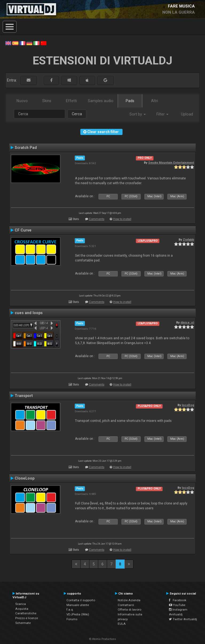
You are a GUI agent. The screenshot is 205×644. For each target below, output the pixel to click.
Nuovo (22, 101)
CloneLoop (25, 478)
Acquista (22, 609)
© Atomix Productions (103, 639)
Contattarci (126, 605)
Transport (24, 396)
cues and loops (29, 313)
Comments (97, 219)
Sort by (138, 114)
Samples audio (101, 101)
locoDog (188, 405)
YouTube (177, 605)
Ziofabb (188, 240)
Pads (130, 101)
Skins (47, 101)
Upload (187, 114)
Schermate (23, 623)
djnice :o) (187, 322)
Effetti (71, 101)
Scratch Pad (26, 148)
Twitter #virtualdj (183, 619)
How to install (122, 219)
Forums (72, 619)
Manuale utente (78, 605)
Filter (162, 114)
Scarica (21, 604)
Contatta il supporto (81, 600)
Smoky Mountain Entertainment (171, 163)
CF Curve (23, 230)
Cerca (77, 114)
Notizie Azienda (129, 600)
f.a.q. (70, 610)
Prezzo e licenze (27, 618)
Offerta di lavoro (129, 610)
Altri (155, 101)
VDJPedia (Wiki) (78, 614)
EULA (122, 624)
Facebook (178, 600)
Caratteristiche (26, 613)
